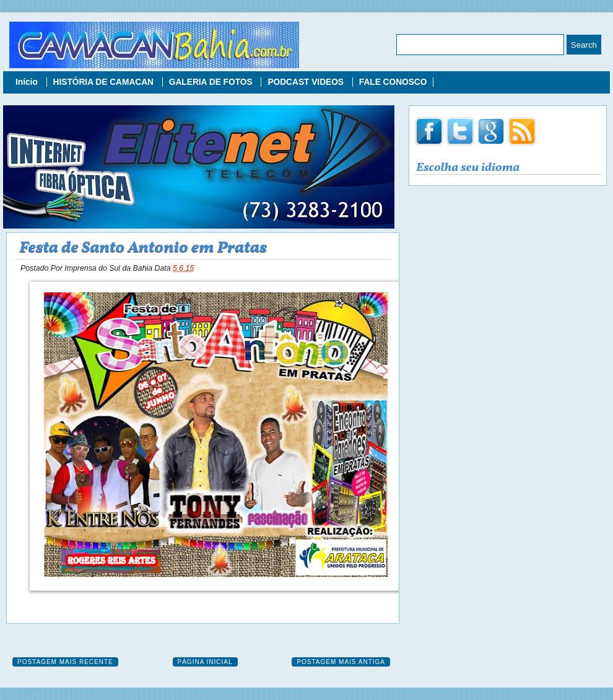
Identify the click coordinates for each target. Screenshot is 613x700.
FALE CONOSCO (393, 82)
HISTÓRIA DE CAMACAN (105, 82)
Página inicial (205, 662)
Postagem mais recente (65, 662)
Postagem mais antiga (341, 662)
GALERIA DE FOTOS (212, 82)
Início (28, 82)
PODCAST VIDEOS (306, 82)
